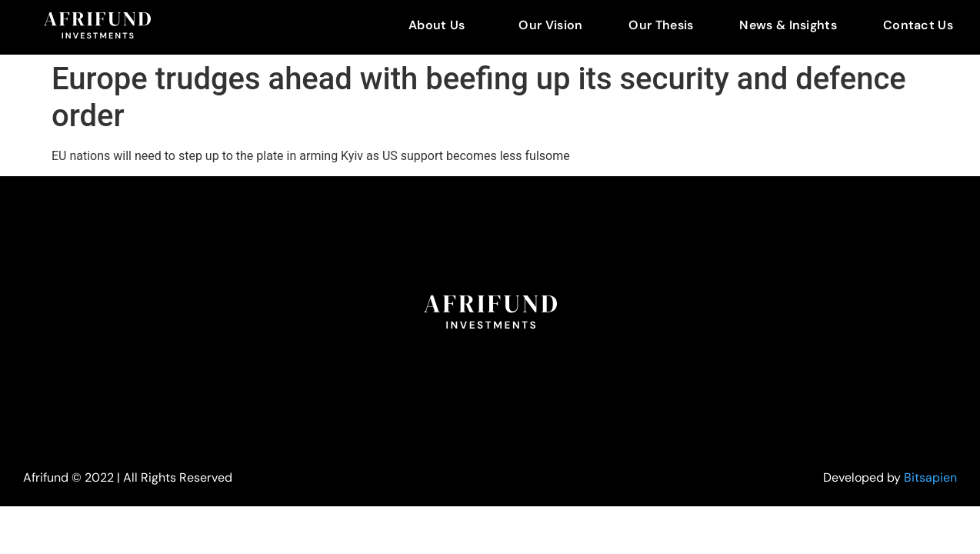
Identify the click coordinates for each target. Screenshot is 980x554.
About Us (437, 25)
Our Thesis (661, 25)
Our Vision (550, 25)
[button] (440, 25)
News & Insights (788, 25)
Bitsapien (930, 477)
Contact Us (918, 25)
